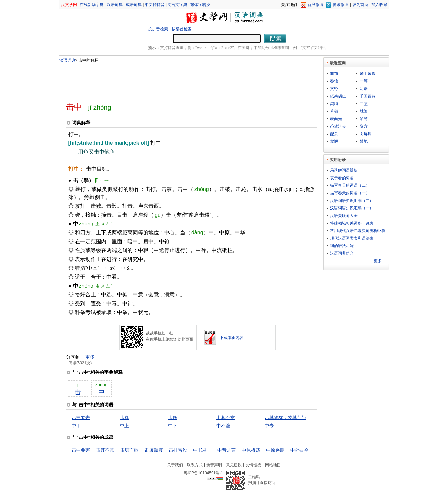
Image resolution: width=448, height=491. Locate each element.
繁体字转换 (200, 5)
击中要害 (81, 417)
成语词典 (134, 5)
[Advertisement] (181, 80)
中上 (124, 426)
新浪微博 (315, 5)
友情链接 (253, 465)
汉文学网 (69, 5)
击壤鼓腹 (154, 450)
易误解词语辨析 (344, 170)
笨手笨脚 (368, 74)
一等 (364, 81)
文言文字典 (177, 5)
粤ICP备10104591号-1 (203, 473)
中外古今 (300, 450)
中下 (173, 426)
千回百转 (368, 96)
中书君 (200, 450)
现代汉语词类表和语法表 (352, 238)
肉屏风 (366, 134)
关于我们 (175, 465)
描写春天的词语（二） (350, 185)
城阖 (364, 111)
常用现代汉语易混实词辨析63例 (358, 231)
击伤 (173, 417)
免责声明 (214, 465)
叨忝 (364, 89)
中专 (269, 426)
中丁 (76, 426)
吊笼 (364, 119)
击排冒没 (178, 450)
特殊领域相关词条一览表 (352, 223)
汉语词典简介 (342, 253)
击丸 (124, 417)
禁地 (364, 141)
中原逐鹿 (275, 450)
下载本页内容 (232, 338)
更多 (90, 357)
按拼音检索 (158, 29)
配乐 (334, 134)
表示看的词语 (342, 178)
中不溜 (223, 426)
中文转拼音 (155, 5)
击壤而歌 (129, 450)
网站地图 (273, 465)
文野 (334, 89)
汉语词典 (115, 5)
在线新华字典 (92, 5)
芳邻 (334, 111)
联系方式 (195, 465)
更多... (379, 261)
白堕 (364, 104)
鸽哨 (334, 104)
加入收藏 (379, 5)
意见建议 (234, 465)
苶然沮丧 (338, 126)
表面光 (336, 119)
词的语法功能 (342, 246)
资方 (364, 126)
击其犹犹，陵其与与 (285, 417)
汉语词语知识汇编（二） (352, 201)
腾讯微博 (340, 5)
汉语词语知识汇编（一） (352, 208)
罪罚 (334, 74)
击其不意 (226, 417)
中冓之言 (227, 450)
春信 (334, 81)
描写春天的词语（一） (350, 193)
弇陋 (334, 141)
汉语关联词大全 (344, 216)
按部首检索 (182, 29)
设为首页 (360, 5)
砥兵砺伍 (338, 96)
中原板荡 (251, 450)
